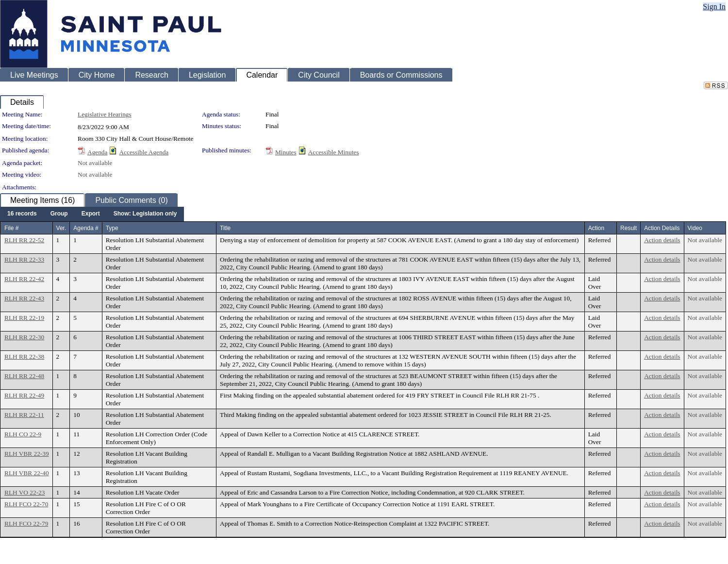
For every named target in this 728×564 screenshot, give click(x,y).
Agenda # (86, 228)
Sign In (714, 7)
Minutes (286, 152)
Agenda (97, 152)
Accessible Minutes (334, 152)
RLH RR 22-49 (24, 395)
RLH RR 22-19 (24, 318)
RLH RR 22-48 (24, 376)
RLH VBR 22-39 (27, 454)
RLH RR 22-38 (24, 357)
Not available (95, 163)
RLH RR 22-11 (24, 415)
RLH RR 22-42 (24, 279)
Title (225, 228)
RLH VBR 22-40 (27, 473)
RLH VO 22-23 (25, 492)
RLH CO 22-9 (23, 434)
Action (596, 228)
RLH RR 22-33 (24, 259)
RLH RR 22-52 (24, 240)
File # (11, 228)
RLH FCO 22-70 (26, 504)
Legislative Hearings (105, 114)
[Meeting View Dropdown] (145, 214)
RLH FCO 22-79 (26, 523)
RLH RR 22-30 (24, 337)
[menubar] (92, 214)
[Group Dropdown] (59, 214)
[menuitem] (22, 214)
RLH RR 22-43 (24, 298)
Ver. (61, 228)
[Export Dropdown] (91, 214)
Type (112, 228)
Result (629, 228)
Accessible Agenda (144, 152)
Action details (662, 240)
